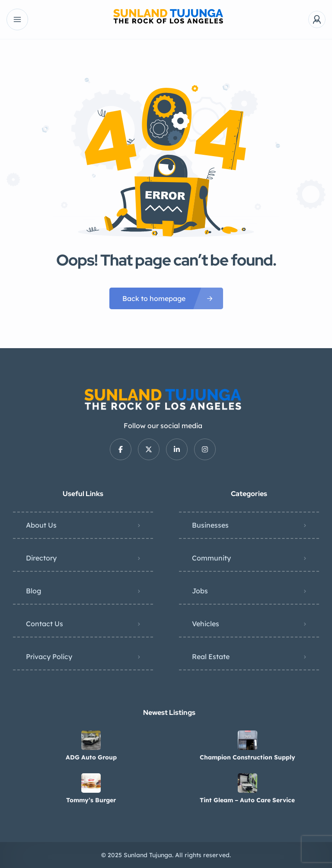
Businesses (210, 525)
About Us (41, 525)
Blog (34, 591)
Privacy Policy (49, 657)
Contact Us (45, 624)
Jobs (200, 591)
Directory (41, 558)
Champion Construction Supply (247, 757)
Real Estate (211, 657)
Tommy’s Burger (91, 800)
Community (211, 558)
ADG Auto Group (91, 757)
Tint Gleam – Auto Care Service (247, 800)
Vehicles (206, 624)
